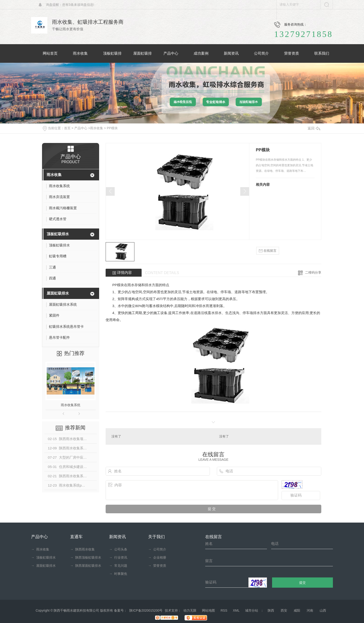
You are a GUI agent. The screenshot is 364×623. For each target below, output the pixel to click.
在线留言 (268, 251)
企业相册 (157, 557)
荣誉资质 (157, 566)
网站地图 (208, 610)
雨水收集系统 (71, 405)
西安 (284, 610)
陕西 (271, 610)
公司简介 (157, 549)
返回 (314, 128)
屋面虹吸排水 (58, 293)
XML (236, 610)
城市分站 (252, 610)
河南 (310, 610)
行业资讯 (118, 557)
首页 (67, 128)
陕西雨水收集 (82, 549)
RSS (224, 610)
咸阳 (297, 610)
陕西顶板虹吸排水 (86, 557)
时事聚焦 (118, 574)
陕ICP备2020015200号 (146, 610)
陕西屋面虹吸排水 (86, 566)
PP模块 (112, 128)
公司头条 (118, 549)
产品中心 (81, 128)
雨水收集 (97, 128)
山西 (323, 610)
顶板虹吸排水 (58, 234)
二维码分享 (313, 272)
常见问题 (118, 566)
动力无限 (190, 610)
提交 (303, 583)
